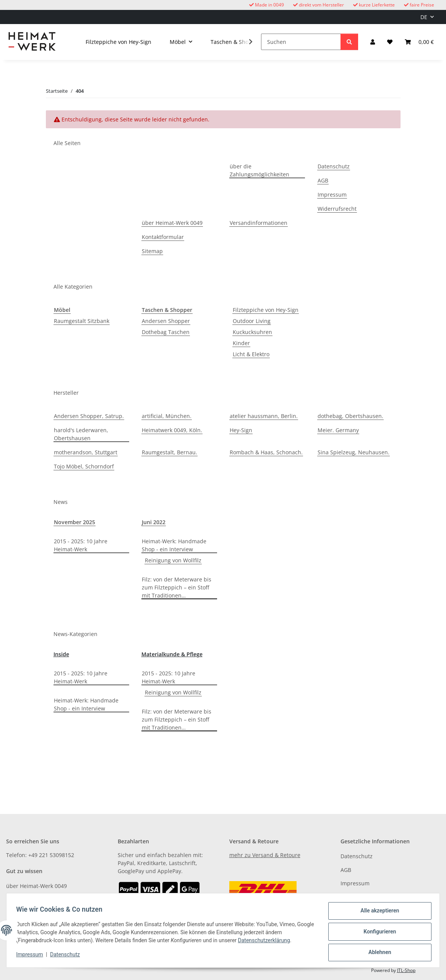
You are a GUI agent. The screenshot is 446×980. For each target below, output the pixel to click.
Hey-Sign (241, 430)
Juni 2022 (154, 522)
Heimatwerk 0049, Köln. (172, 430)
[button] (373, 42)
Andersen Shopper (166, 321)
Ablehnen (377, 953)
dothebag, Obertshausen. (350, 416)
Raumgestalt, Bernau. (169, 452)
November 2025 (75, 522)
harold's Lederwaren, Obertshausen (81, 434)
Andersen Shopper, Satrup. (89, 416)
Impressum (32, 956)
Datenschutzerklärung (266, 942)
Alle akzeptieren (377, 913)
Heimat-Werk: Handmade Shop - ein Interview (174, 545)
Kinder (241, 343)
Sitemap (152, 251)
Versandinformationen (259, 223)
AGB (323, 180)
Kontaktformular (163, 237)
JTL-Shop (406, 970)
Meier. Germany (338, 430)
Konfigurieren (377, 933)
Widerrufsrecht (337, 209)
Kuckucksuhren (252, 332)
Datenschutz (68, 956)
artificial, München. (167, 416)
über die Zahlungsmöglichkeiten (259, 170)
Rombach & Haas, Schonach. (266, 452)
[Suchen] (301, 42)
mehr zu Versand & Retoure (265, 855)
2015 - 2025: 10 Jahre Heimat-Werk (81, 545)
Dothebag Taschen (166, 332)
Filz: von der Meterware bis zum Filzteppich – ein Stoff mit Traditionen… (177, 587)
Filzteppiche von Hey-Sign (266, 310)
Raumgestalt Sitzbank (82, 321)
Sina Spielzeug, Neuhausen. (354, 452)
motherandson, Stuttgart (86, 452)
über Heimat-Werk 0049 (172, 223)
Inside (61, 654)
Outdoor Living (252, 321)
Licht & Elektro (251, 354)
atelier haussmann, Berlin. (264, 416)
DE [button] (424, 17)
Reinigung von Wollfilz (173, 560)
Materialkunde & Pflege (172, 654)
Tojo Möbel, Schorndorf (84, 466)
